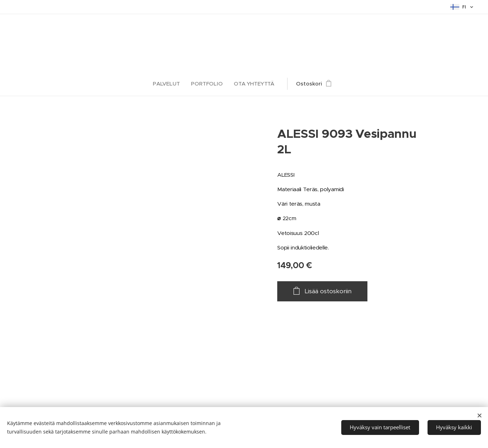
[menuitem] (168, 84)
